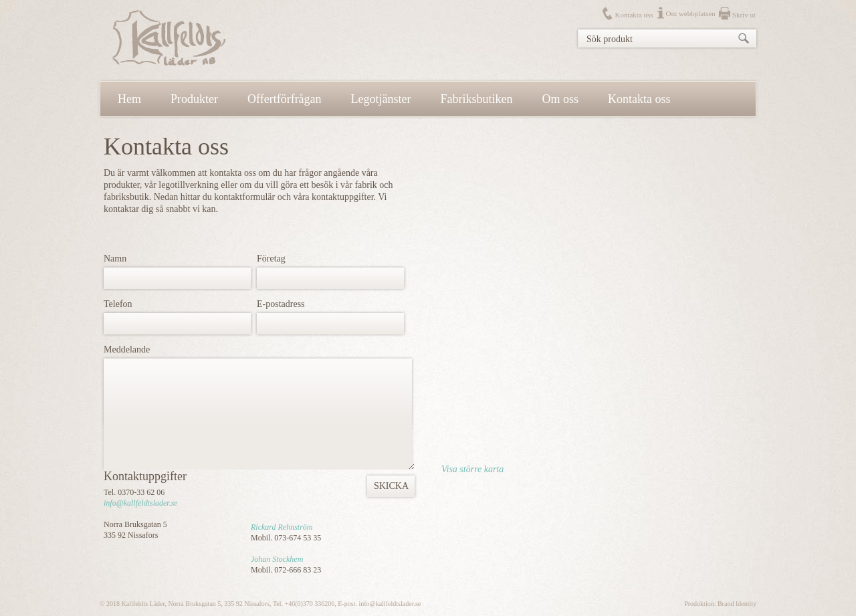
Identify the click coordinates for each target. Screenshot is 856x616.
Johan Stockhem (277, 559)
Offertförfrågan (285, 99)
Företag (271, 259)
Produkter (194, 99)
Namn (115, 259)
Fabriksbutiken (477, 99)
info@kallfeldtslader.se (141, 503)
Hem (129, 99)
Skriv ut (744, 15)
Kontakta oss (634, 15)
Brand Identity (737, 604)
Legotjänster (381, 99)
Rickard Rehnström (282, 527)
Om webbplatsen (691, 13)
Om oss (561, 99)
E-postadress (281, 304)
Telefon (118, 304)
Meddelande (127, 349)
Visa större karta (472, 469)
